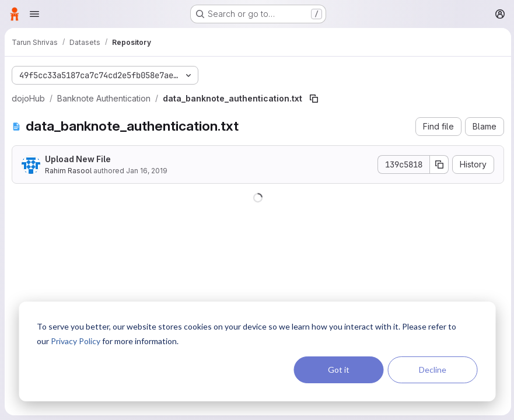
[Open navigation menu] (34, 14)
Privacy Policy (76, 341)
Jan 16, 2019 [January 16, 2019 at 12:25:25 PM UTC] (147, 171)
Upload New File (78, 159)
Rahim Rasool (68, 171)
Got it (339, 370)
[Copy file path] (314, 99)
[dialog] (257, 351)
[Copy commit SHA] (438, 164)
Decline (433, 370)
